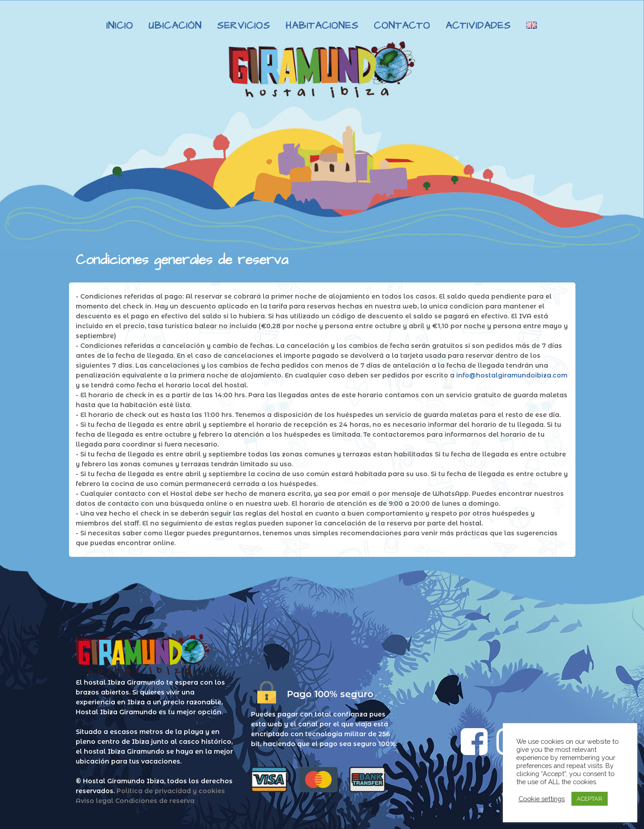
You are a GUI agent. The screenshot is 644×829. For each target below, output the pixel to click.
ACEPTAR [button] (590, 799)
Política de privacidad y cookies (171, 791)
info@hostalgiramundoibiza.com (512, 375)
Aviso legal (95, 801)
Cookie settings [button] (542, 799)
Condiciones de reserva (155, 801)
